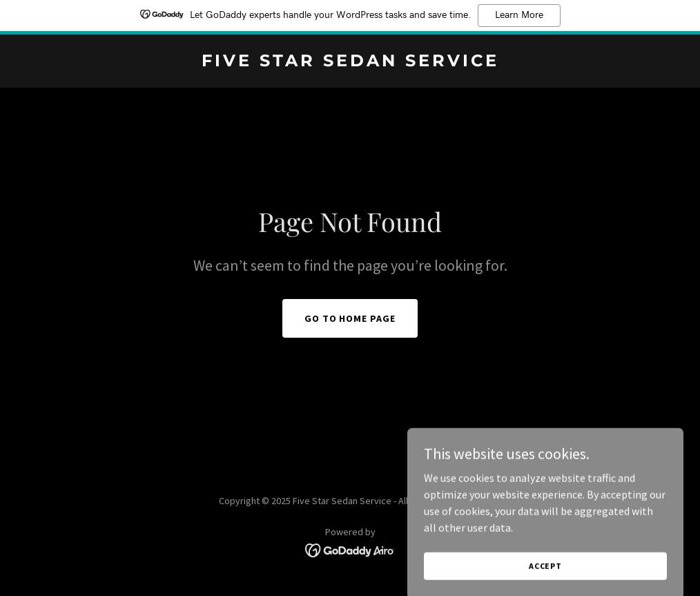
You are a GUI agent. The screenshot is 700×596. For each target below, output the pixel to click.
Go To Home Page (350, 318)
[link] (350, 62)
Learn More (519, 15)
